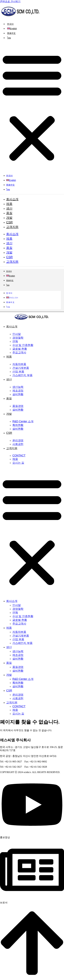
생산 (9, 208)
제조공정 (18, 391)
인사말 (17, 334)
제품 (9, 204)
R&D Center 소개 (23, 421)
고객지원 (12, 227)
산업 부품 (18, 372)
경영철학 (18, 338)
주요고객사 (19, 353)
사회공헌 (18, 444)
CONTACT (19, 456)
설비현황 (18, 394)
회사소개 (12, 199)
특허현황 (18, 425)
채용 (15, 459)
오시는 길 (18, 463)
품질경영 (18, 406)
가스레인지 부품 (22, 375)
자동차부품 (19, 364)
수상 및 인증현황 (23, 345)
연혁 (15, 341)
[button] (32, 107)
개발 (9, 218)
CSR (9, 222)
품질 (9, 213)
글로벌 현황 (20, 349)
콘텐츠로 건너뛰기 (10, 1)
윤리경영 (18, 440)
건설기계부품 (21, 368)
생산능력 (18, 387)
